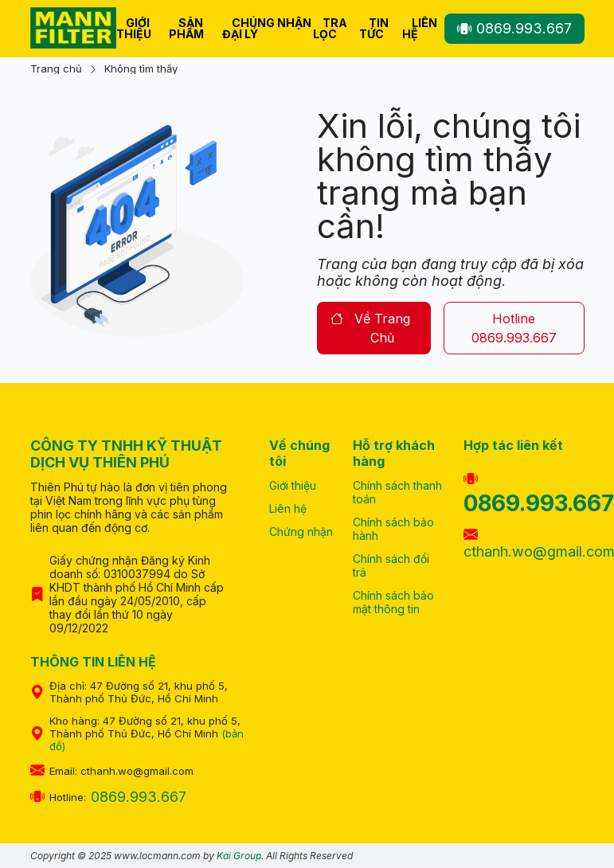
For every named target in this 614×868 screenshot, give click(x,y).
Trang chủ (56, 69)
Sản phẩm (186, 28)
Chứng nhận (301, 532)
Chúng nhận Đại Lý (267, 28)
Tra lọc (330, 28)
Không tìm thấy (141, 69)
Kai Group (239, 856)
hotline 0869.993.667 (514, 328)
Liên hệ (420, 28)
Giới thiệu (134, 28)
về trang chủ (371, 328)
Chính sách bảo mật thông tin (393, 602)
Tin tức (374, 28)
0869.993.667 (514, 28)
